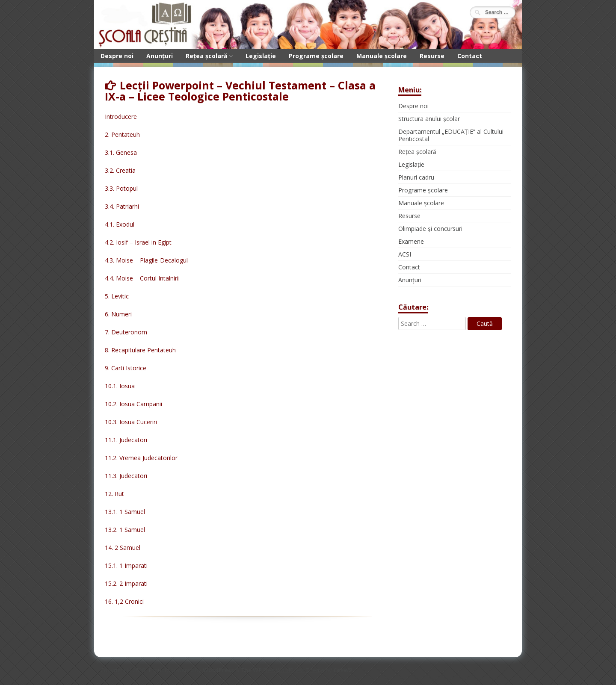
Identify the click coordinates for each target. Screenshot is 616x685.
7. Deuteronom (126, 332)
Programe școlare (316, 56)
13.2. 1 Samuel (125, 530)
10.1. (112, 386)
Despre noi (117, 56)
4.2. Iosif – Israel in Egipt (138, 242)
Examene (411, 241)
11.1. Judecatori (126, 440)
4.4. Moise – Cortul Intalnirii (142, 278)
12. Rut (114, 494)
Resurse (432, 56)
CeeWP (343, 670)
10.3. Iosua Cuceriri (131, 422)
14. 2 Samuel (123, 548)
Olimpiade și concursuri (430, 229)
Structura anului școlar (429, 119)
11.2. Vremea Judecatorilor (141, 458)
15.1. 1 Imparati (126, 565)
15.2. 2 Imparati (126, 583)
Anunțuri (160, 56)
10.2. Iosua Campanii (133, 404)
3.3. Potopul (121, 188)
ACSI (405, 254)
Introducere (121, 117)
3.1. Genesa (121, 152)
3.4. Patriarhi (122, 206)
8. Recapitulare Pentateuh (140, 350)
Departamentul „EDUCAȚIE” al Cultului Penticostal (451, 135)
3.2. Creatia (120, 170)
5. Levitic (117, 296)
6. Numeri (118, 314)
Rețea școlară (206, 56)
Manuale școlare (382, 56)
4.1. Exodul (120, 224)
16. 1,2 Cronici (124, 601)
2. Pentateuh (122, 134)
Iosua (127, 386)
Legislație (261, 56)
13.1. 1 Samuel (125, 512)
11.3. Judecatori (126, 476)
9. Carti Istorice (126, 368)
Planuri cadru (416, 177)
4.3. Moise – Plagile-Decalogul (146, 260)
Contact (470, 56)
